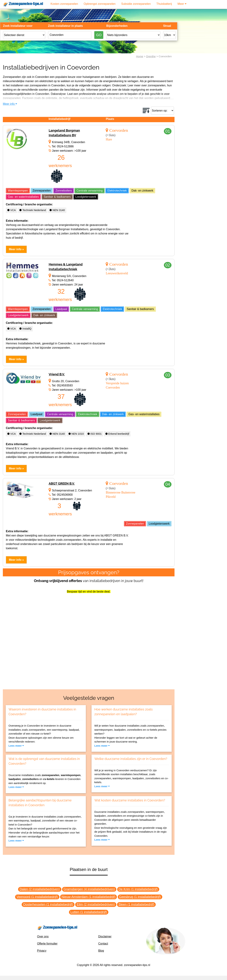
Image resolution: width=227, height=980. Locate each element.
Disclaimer (105, 936)
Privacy (42, 951)
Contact (103, 944)
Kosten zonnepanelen (64, 4)
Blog (101, 951)
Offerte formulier (47, 944)
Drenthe (151, 56)
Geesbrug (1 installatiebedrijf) (140, 897)
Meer (182, 4)
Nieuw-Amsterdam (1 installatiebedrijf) (88, 897)
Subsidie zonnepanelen (136, 4)
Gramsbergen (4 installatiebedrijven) (89, 889)
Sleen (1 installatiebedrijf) (136, 904)
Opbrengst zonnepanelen (100, 4)
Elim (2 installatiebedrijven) (96, 904)
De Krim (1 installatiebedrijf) (138, 889)
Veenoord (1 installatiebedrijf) (37, 897)
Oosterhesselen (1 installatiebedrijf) (48, 904)
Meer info (10, 104)
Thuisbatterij (164, 4)
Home (140, 56)
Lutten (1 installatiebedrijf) (89, 912)
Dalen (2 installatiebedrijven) (40, 889)
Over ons (43, 936)
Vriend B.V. (57, 374)
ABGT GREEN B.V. (62, 484)
